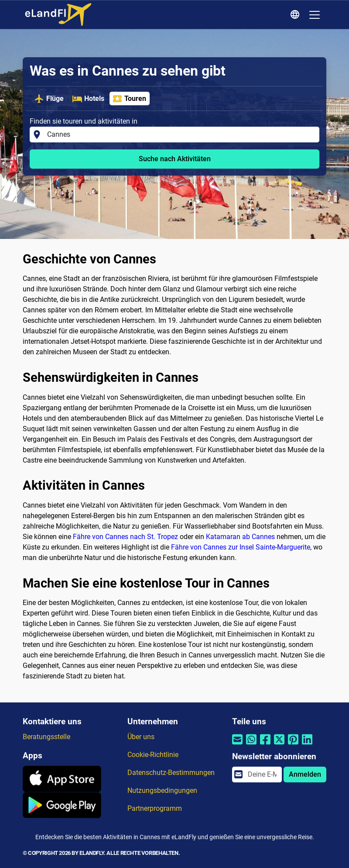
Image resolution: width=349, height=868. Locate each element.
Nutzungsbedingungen (162, 790)
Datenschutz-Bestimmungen (171, 773)
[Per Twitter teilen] (279, 745)
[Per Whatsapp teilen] (251, 745)
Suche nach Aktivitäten (175, 159)
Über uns (141, 737)
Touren (129, 99)
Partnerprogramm (155, 808)
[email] (262, 775)
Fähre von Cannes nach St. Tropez (125, 537)
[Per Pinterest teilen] (293, 745)
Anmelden (305, 774)
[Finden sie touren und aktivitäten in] (181, 135)
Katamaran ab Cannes (240, 537)
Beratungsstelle (46, 737)
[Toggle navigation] (315, 15)
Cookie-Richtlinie (153, 755)
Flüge (49, 99)
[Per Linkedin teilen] (307, 745)
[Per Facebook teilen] (265, 745)
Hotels (88, 99)
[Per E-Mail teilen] (237, 745)
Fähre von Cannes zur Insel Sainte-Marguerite (241, 547)
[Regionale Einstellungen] (296, 15)
